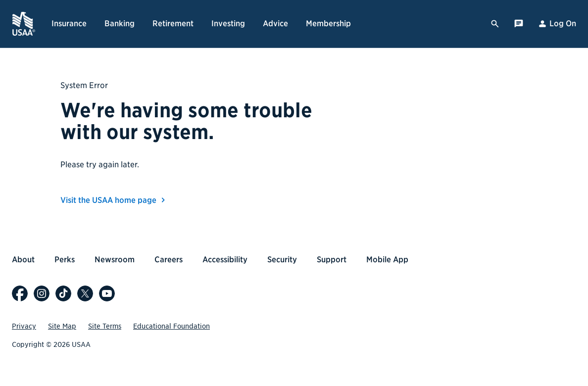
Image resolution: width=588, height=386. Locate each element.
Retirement (173, 24)
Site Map (62, 326)
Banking (120, 24)
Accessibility (225, 260)
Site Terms (105, 326)
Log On (557, 24)
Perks (65, 260)
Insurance (69, 24)
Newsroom (115, 260)
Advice (275, 24)
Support (332, 260)
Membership (328, 24)
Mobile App (387, 260)
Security (282, 260)
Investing (228, 24)
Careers (169, 260)
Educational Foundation (171, 326)
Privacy (24, 326)
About (23, 260)
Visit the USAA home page (114, 200)
